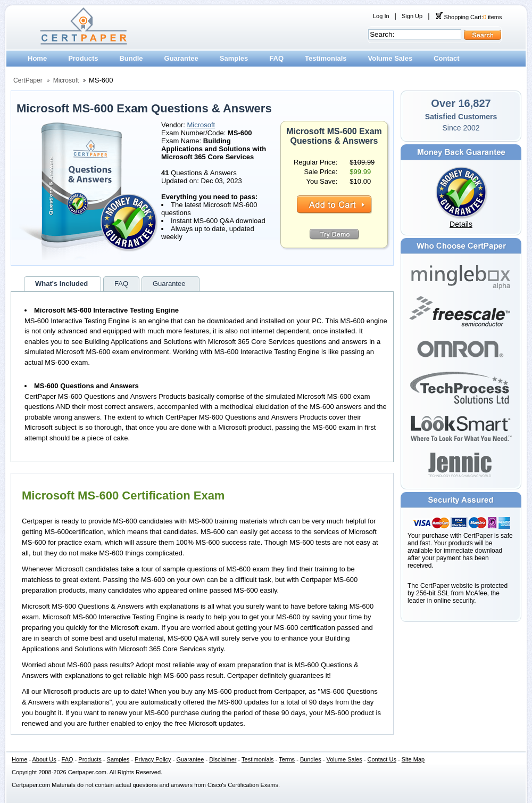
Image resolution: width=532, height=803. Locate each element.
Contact (446, 58)
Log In (381, 16)
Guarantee (181, 58)
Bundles (311, 759)
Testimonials (326, 58)
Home (37, 58)
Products (83, 58)
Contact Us (382, 759)
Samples (234, 58)
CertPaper (28, 80)
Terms (287, 759)
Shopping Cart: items (469, 17)
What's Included (61, 284)
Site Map (413, 759)
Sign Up (412, 16)
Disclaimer (223, 759)
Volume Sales (390, 58)
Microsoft (66, 80)
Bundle (131, 58)
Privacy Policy (153, 759)
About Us (44, 759)
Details (461, 224)
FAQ (276, 58)
